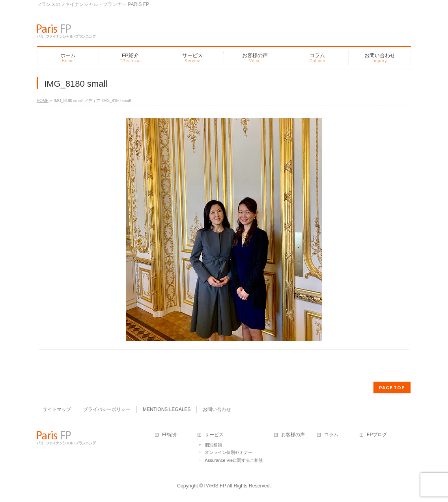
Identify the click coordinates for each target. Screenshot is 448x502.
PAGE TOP (392, 388)
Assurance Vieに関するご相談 (234, 460)
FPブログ (377, 435)
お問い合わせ (217, 409)
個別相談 (213, 445)
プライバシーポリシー (107, 409)
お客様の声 (293, 435)
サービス (214, 435)
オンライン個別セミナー (229, 452)
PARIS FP (215, 486)
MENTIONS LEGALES (167, 409)
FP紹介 (170, 435)
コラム (331, 435)
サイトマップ (57, 409)
